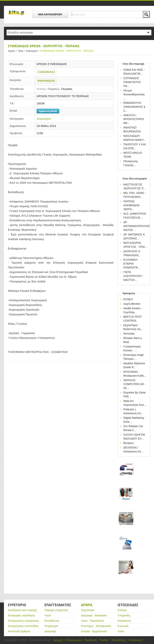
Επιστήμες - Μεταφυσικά (96, 626)
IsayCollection (132, 304)
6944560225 (46, 81)
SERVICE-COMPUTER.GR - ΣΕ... (135, 384)
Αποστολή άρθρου (19, 631)
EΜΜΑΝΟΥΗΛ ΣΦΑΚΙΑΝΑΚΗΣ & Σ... (134, 107)
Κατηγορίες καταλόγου (22, 615)
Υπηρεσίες (124, 615)
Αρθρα (87, 605)
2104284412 (46, 72)
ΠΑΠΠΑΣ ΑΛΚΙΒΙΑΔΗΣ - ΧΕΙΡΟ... (132, 205)
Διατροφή (50, 631)
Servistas (129, 334)
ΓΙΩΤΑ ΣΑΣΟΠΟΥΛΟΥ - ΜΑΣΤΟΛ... (134, 276)
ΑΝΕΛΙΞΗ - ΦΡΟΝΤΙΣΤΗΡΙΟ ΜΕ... (134, 119)
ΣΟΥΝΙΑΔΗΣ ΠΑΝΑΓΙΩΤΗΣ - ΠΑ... (133, 82)
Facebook (91, 640)
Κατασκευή (124, 621)
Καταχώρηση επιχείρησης (23, 621)
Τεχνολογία (88, 610)
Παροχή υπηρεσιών (56, 610)
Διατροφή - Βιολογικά (94, 615)
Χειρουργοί (33, 51)
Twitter (104, 640)
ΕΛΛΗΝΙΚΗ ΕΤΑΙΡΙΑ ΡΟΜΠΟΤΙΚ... (132, 264)
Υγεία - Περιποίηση (93, 621)
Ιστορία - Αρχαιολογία (94, 631)
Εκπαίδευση (52, 621)
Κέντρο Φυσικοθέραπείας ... (134, 94)
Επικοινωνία (74, 640)
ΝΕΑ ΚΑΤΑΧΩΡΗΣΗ (50, 14)
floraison (129, 443)
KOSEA (128, 299)
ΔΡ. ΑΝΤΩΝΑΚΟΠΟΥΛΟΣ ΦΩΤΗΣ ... (137, 226)
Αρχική (58, 640)
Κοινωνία (123, 626)
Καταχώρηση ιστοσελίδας (23, 626)
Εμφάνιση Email (48, 111)
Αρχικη (13, 51)
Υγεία (22, 51)
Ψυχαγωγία (51, 626)
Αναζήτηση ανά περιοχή (22, 610)
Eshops (122, 610)
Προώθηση (119, 640)
